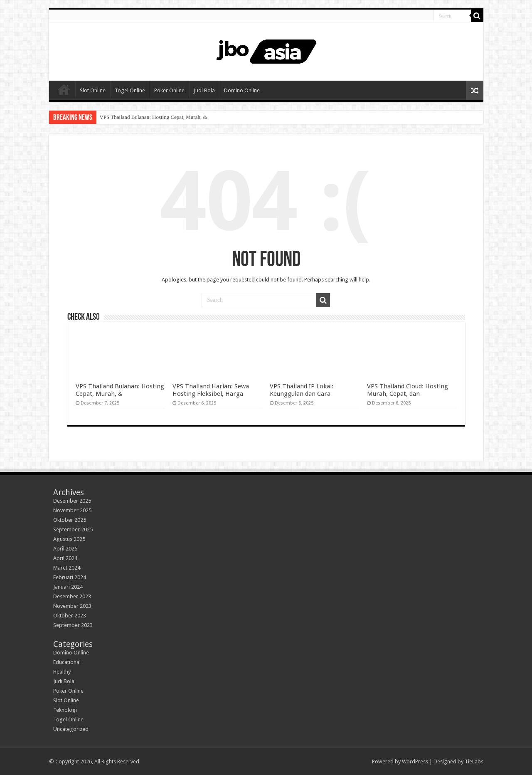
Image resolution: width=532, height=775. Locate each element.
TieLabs (474, 761)
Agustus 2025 (69, 539)
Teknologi (65, 710)
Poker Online (169, 90)
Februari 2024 (70, 577)
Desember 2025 (72, 501)
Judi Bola (204, 90)
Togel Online (130, 90)
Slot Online (93, 90)
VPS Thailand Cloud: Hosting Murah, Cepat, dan (408, 390)
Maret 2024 (67, 568)
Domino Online (242, 90)
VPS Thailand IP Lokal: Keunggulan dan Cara (302, 390)
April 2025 (65, 549)
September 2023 (73, 625)
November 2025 (72, 510)
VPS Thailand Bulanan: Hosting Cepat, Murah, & (154, 117)
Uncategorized (71, 729)
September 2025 (73, 529)
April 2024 (65, 558)
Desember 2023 (72, 596)
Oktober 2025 (70, 520)
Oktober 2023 (70, 616)
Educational (67, 662)
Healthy (62, 672)
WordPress (415, 761)
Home (64, 89)
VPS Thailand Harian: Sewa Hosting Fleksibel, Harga (211, 390)
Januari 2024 (68, 587)
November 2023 (72, 606)
